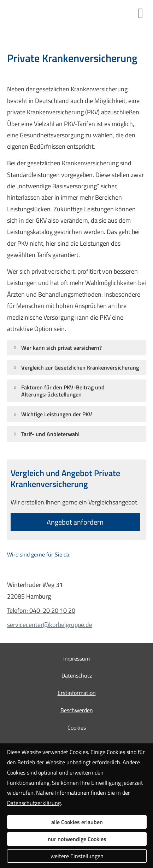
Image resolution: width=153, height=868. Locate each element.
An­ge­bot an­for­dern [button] (75, 522)
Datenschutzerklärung (34, 803)
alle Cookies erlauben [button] (77, 822)
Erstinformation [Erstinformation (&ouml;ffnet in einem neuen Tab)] (77, 693)
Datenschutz (77, 675)
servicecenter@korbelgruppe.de (50, 625)
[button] (61, 347)
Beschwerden (77, 710)
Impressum (76, 658)
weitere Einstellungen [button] (77, 856)
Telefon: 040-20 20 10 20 (41, 610)
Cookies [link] (77, 727)
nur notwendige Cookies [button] (77, 839)
